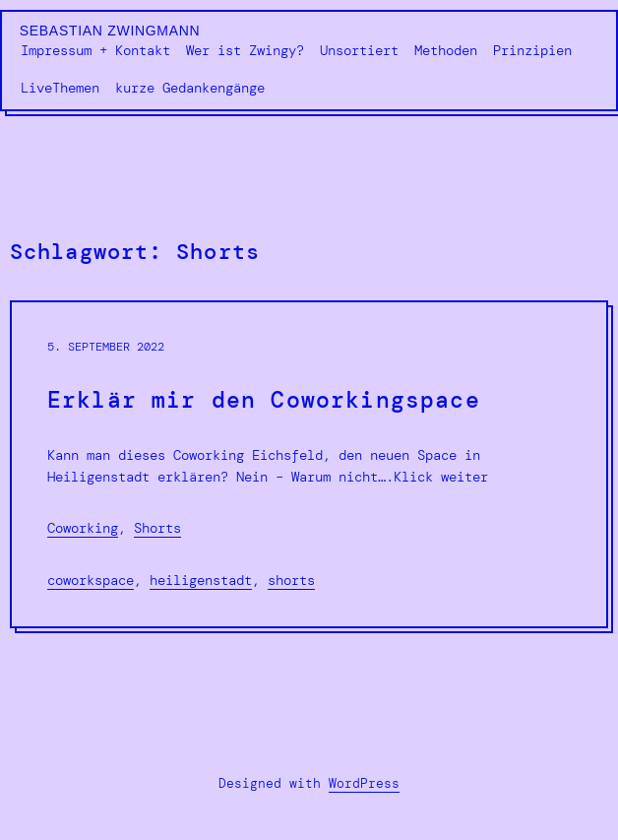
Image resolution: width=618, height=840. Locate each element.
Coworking (83, 528)
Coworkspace (91, 580)
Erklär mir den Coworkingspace (264, 401)
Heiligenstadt (201, 580)
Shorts (157, 528)
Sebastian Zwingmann (110, 31)
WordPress (364, 783)
